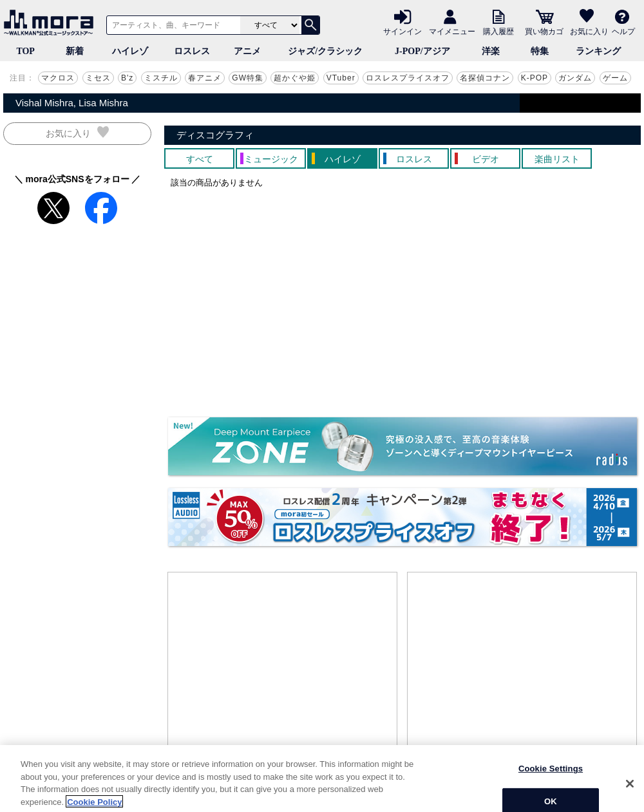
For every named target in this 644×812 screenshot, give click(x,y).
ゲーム (615, 78)
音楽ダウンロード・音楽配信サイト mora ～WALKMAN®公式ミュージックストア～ (52, 23)
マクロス (58, 78)
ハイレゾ (130, 51)
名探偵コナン (485, 78)
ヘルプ (623, 31)
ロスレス (192, 51)
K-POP (535, 78)
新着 (75, 51)
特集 (540, 51)
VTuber (341, 78)
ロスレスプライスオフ (408, 78)
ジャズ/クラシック (325, 51)
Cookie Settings (551, 792)
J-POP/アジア (422, 51)
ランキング (598, 51)
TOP (25, 51)
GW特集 (248, 78)
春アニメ (205, 78)
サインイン (402, 31)
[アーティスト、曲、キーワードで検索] (171, 25)
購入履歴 (498, 31)
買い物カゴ (544, 31)
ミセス (98, 78)
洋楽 (491, 51)
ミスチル (161, 78)
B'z (127, 78)
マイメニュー (452, 31)
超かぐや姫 (295, 78)
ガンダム (575, 78)
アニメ (247, 51)
